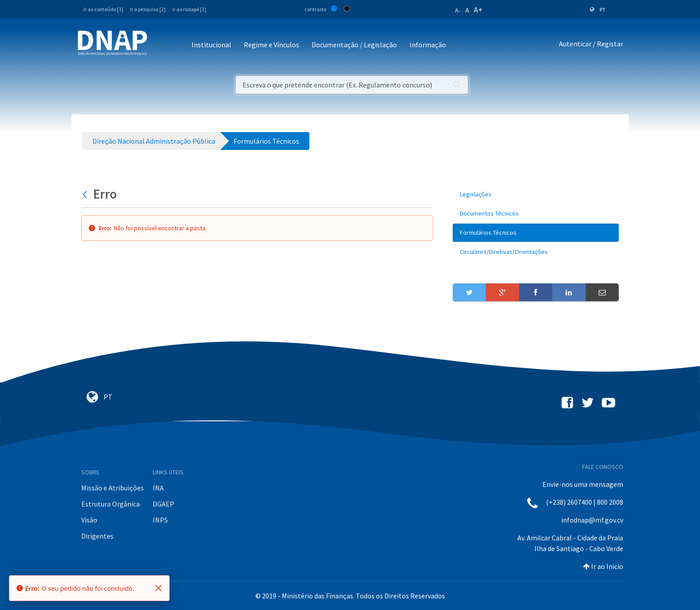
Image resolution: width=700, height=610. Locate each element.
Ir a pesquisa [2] (148, 9)
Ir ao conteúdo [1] (103, 9)
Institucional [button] (211, 45)
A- (458, 10)
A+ (478, 10)
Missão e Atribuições (112, 488)
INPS (160, 520)
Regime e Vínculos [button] (271, 45)
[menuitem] (536, 194)
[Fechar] (158, 588)
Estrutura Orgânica (110, 504)
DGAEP (163, 504)
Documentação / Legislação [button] (354, 45)
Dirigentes (97, 536)
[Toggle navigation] (160, 45)
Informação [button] (428, 45)
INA (158, 488)
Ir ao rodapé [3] (189, 9)
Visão (89, 520)
